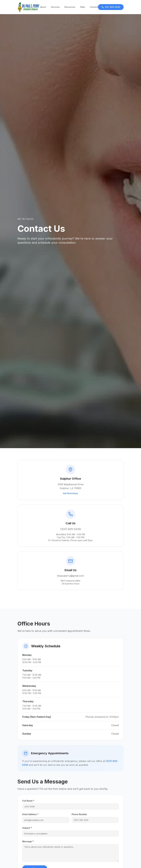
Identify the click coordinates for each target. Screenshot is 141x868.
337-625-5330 (111, 7)
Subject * (27, 828)
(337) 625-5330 (70, 529)
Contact (94, 7)
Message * (28, 841)
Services (55, 7)
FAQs (83, 7)
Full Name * (28, 801)
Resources (70, 7)
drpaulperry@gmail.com (70, 576)
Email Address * (30, 814)
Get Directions (70, 493)
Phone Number (79, 814)
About (43, 7)
